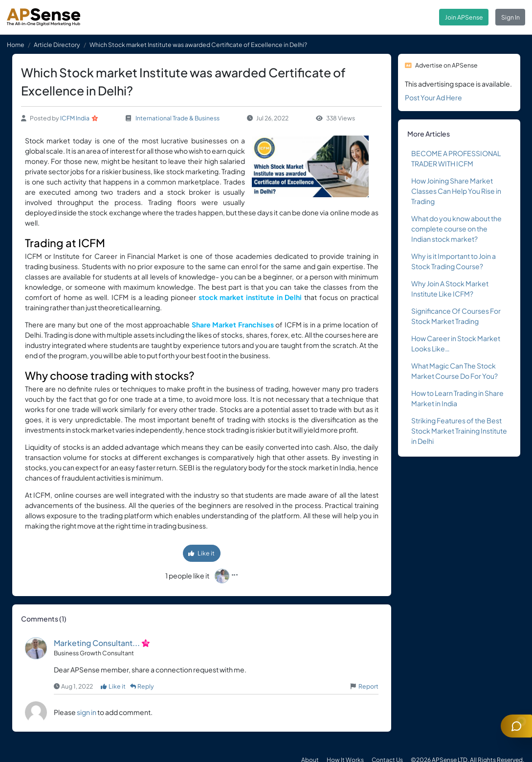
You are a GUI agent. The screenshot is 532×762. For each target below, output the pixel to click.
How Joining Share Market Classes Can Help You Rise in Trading (456, 191)
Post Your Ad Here (433, 97)
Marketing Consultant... (97, 643)
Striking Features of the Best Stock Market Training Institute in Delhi (459, 431)
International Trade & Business (177, 118)
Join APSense (464, 17)
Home (16, 45)
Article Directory (57, 45)
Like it (201, 553)
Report (368, 686)
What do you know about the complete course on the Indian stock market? (456, 229)
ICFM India (75, 118)
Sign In (510, 17)
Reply (142, 686)
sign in (87, 712)
